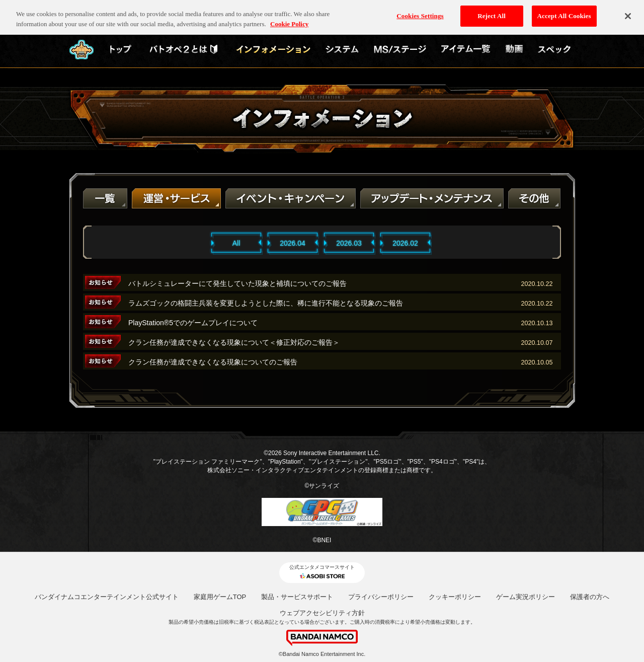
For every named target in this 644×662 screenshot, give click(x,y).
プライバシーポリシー (381, 597)
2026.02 (405, 243)
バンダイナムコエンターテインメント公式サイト (107, 597)
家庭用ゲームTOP (220, 597)
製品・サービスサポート (297, 597)
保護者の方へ (590, 597)
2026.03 (349, 243)
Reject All (492, 11)
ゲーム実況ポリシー (526, 597)
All (236, 243)
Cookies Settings (420, 11)
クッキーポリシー (455, 597)
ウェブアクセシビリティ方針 (322, 613)
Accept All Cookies (564, 11)
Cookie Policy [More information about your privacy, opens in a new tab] (289, 19)
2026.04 (293, 243)
